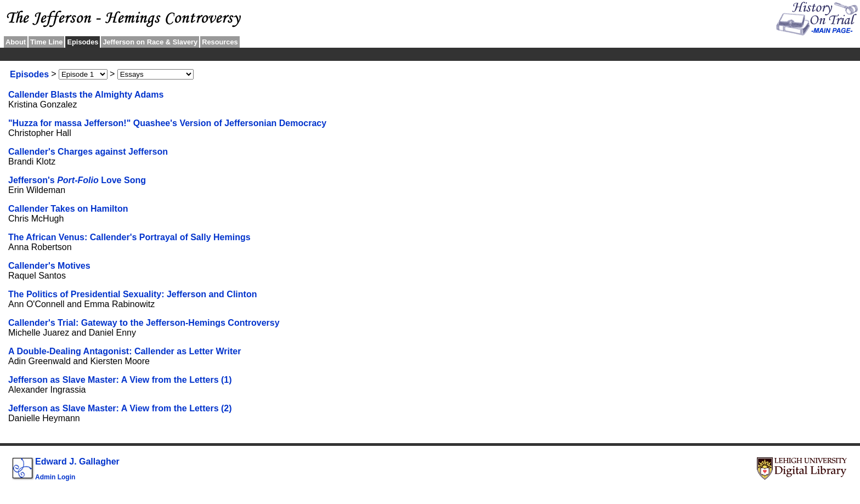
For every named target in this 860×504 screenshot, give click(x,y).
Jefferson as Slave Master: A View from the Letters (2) (120, 408)
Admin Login (55, 477)
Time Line (47, 42)
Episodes (29, 74)
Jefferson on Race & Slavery (150, 42)
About (16, 42)
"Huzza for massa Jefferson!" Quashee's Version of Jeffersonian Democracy (167, 123)
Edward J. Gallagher (77, 461)
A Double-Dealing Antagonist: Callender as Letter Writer (125, 351)
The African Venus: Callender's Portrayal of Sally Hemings (129, 237)
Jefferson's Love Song (77, 180)
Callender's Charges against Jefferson (88, 152)
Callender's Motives (49, 266)
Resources (220, 42)
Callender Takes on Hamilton (68, 209)
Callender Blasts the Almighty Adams (86, 95)
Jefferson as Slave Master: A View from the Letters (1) (120, 380)
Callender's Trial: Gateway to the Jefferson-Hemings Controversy (144, 323)
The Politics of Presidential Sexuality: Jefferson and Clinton (132, 294)
